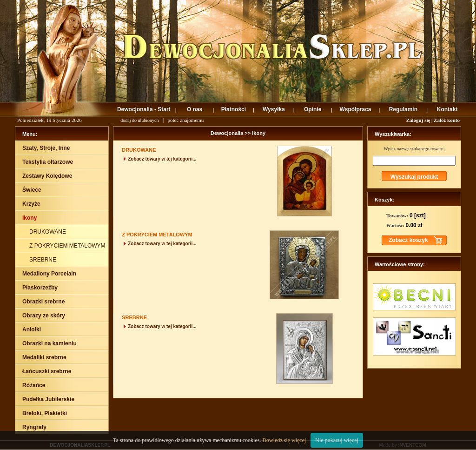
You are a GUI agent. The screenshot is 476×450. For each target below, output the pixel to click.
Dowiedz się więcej (284, 440)
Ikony (259, 133)
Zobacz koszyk (408, 240)
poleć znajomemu (185, 120)
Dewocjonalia (228, 133)
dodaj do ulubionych (139, 120)
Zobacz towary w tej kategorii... (159, 159)
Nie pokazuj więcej (337, 440)
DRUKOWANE (48, 232)
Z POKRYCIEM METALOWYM (68, 246)
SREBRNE (43, 260)
